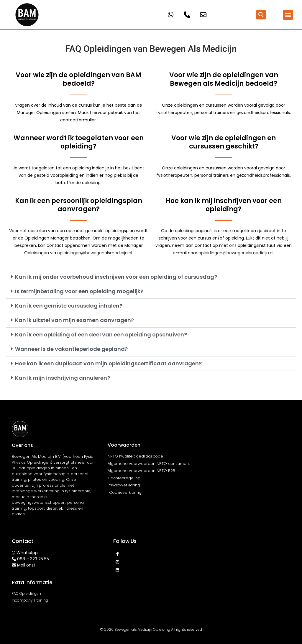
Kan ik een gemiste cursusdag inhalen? (69, 306)
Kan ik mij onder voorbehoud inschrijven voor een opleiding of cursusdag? (116, 277)
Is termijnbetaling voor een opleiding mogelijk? (79, 291)
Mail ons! (26, 565)
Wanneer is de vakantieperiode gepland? (71, 349)
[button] (261, 15)
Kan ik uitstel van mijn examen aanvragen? (74, 320)
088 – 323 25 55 (33, 559)
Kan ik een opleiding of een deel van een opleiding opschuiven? (101, 335)
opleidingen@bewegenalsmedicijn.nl (95, 253)
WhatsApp (27, 553)
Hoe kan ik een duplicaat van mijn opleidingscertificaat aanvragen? (108, 363)
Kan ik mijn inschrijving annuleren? (63, 378)
